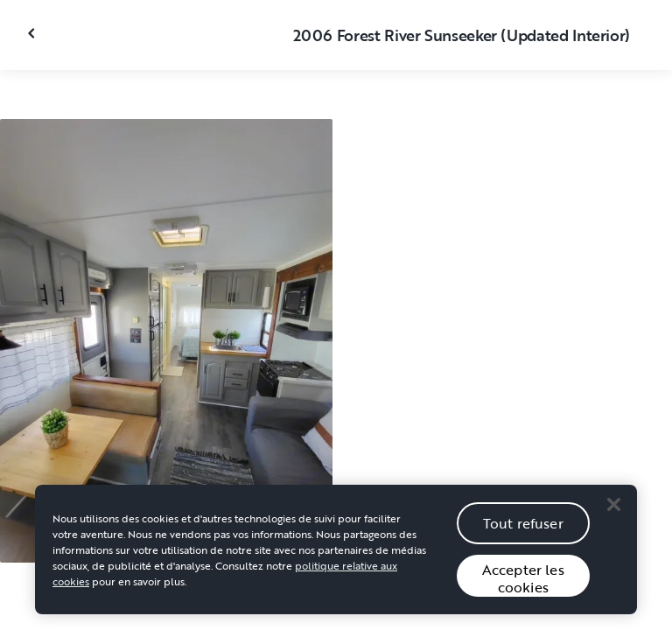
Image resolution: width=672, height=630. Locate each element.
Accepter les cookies (523, 581)
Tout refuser (523, 527)
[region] (336, 553)
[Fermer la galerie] (33, 33)
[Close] (613, 507)
